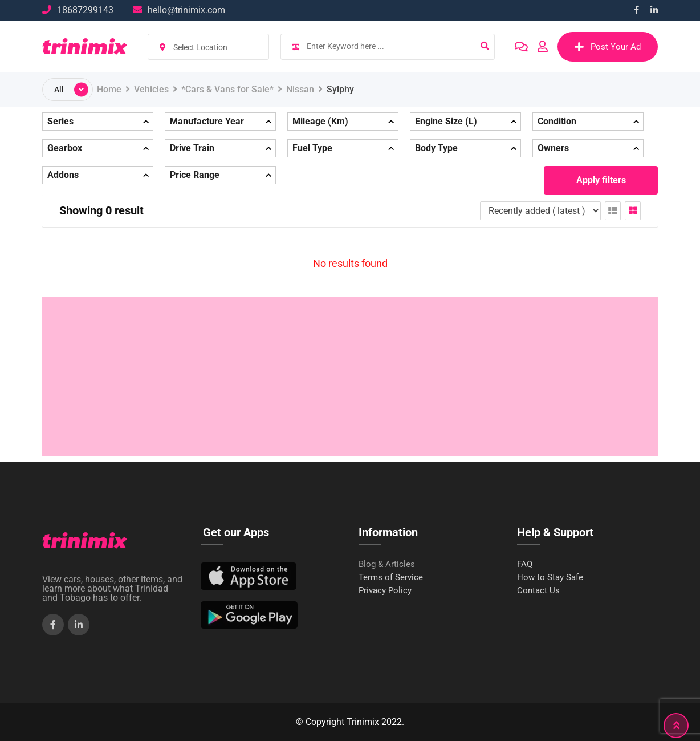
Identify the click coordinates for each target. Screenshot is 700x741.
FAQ (525, 564)
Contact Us (538, 591)
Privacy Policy (385, 591)
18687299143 (85, 10)
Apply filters (601, 180)
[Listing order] (540, 211)
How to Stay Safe (550, 578)
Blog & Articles (387, 564)
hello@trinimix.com (186, 10)
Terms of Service (391, 578)
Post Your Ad (608, 47)
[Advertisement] (350, 376)
